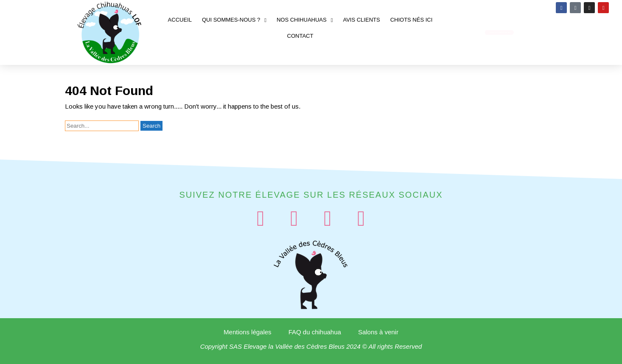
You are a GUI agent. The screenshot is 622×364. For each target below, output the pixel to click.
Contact (300, 36)
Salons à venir (378, 332)
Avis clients (361, 20)
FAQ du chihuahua (315, 332)
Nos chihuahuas (305, 20)
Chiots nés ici (412, 20)
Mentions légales (248, 332)
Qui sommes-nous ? (234, 20)
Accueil (180, 20)
